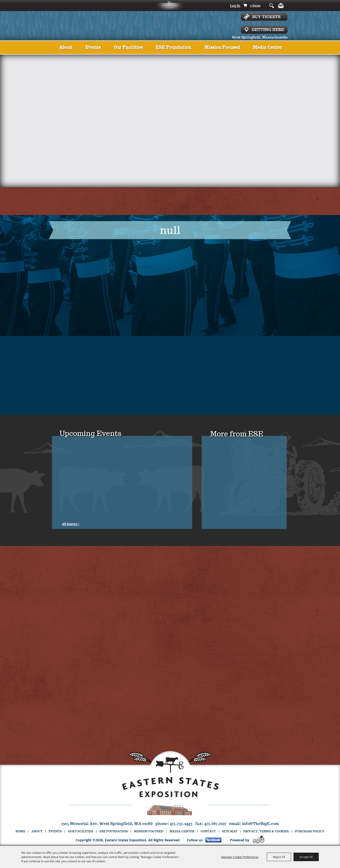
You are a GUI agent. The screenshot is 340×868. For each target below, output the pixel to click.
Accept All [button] (306, 857)
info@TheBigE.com (260, 824)
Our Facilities (128, 48)
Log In (235, 6)
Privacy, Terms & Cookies (266, 831)
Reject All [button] (279, 857)
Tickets (264, 19)
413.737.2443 (181, 824)
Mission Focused (222, 48)
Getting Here (264, 30)
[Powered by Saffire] (258, 840)
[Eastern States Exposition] (170, 20)
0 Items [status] (255, 6)
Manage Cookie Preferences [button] (240, 857)
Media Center (268, 48)
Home (20, 831)
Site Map (230, 831)
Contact (208, 831)
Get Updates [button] (282, 6)
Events (93, 48)
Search (268, 5)
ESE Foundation (173, 48)
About (66, 48)
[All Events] (71, 524)
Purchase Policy (310, 831)
